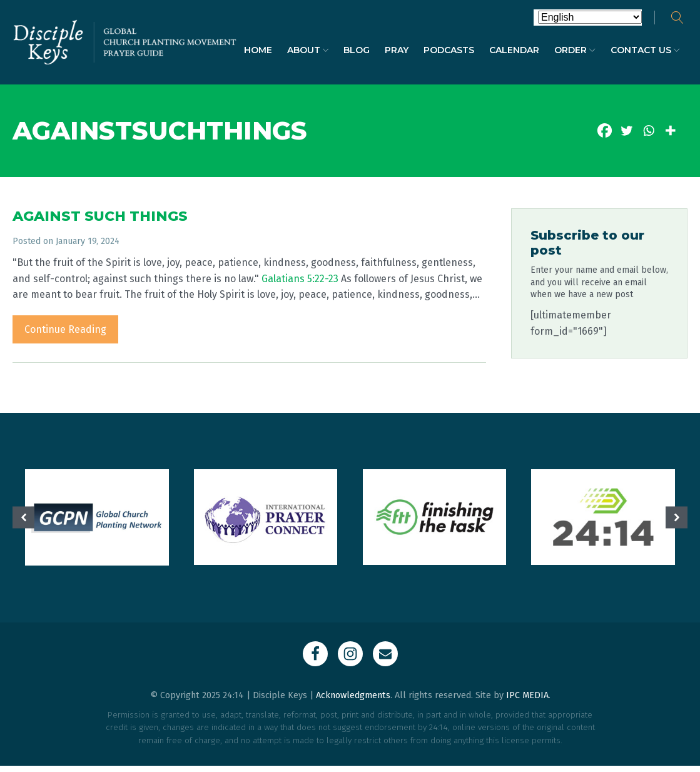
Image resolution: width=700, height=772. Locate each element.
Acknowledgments (353, 695)
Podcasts (449, 50)
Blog (357, 50)
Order (575, 50)
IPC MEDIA (527, 695)
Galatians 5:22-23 (300, 279)
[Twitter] (626, 130)
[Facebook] (605, 130)
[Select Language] (590, 17)
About (308, 50)
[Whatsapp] (648, 130)
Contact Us (645, 50)
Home (258, 50)
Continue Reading (65, 329)
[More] (670, 130)
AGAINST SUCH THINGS (100, 216)
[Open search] (677, 18)
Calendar (514, 50)
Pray (397, 50)
